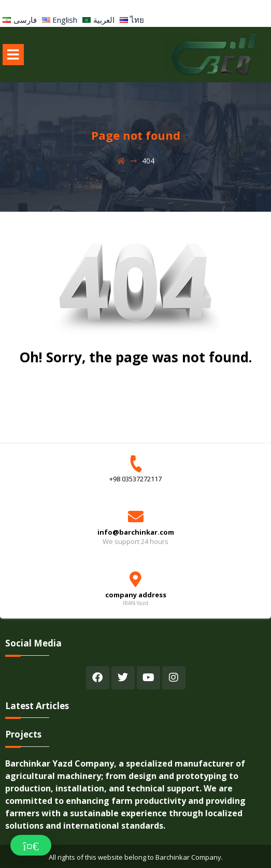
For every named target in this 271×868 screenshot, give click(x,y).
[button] (31, 845)
